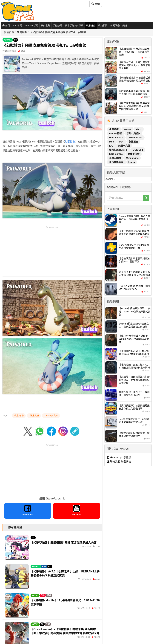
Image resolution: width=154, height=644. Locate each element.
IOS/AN (35, 595)
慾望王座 (133, 142)
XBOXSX (8, 40)
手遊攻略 (58, 25)
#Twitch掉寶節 (51, 416)
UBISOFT (138, 150)
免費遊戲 (114, 129)
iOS (111, 146)
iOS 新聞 (17, 25)
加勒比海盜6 (133, 133)
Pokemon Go (135, 138)
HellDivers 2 (116, 138)
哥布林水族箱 (117, 162)
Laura (132, 162)
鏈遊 (125, 25)
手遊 (49, 595)
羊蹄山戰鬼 (115, 158)
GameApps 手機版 (119, 458)
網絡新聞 (103, 25)
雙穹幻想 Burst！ (119, 150)
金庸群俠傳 (134, 154)
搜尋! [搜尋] (96, 4)
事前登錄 (46, 25)
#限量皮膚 (34, 416)
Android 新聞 (31, 25)
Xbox (139, 129)
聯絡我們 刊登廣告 (119, 462)
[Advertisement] (52, 251)
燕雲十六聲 (124, 146)
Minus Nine (132, 158)
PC (16, 40)
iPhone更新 (116, 133)
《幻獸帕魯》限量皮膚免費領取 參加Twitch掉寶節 (58, 32)
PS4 (122, 142)
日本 (43, 595)
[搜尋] (71, 4)
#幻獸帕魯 (19, 416)
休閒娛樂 (115, 25)
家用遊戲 (91, 25)
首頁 (6, 25)
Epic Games (116, 154)
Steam (127, 129)
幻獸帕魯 (70, 142)
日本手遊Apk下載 (74, 25)
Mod (112, 142)
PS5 (44, 566)
